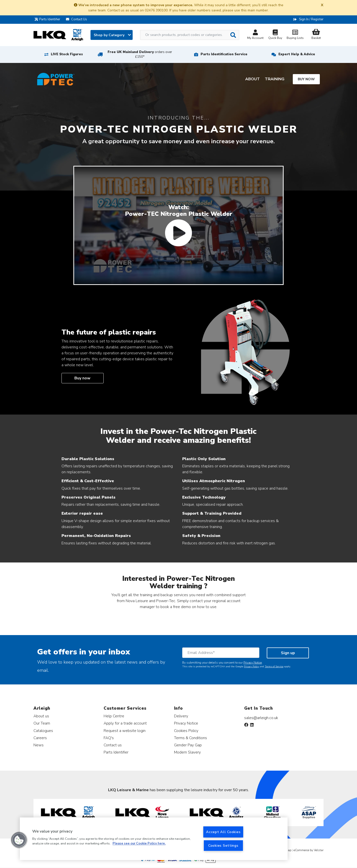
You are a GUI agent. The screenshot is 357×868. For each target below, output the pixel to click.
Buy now (306, 79)
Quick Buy (275, 35)
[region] (154, 839)
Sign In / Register (311, 19)
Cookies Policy (186, 731)
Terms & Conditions (191, 738)
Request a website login (125, 731)
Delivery (181, 716)
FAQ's (109, 738)
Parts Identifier (49, 19)
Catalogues (43, 731)
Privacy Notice (253, 663)
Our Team (42, 723)
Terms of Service (274, 667)
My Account (255, 35)
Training (275, 79)
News (39, 745)
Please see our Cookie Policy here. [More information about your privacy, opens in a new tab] (139, 844)
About (253, 79)
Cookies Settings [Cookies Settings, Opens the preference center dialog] (223, 845)
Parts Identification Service (224, 54)
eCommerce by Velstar (309, 850)
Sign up (288, 653)
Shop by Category (112, 35)
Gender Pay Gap (188, 745)
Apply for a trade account (125, 723)
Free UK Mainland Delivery (140, 54)
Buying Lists (295, 35)
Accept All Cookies (223, 832)
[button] (19, 840)
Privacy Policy (252, 667)
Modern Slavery (187, 752)
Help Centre (114, 716)
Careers (40, 738)
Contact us (113, 745)
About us (41, 716)
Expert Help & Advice (297, 54)
